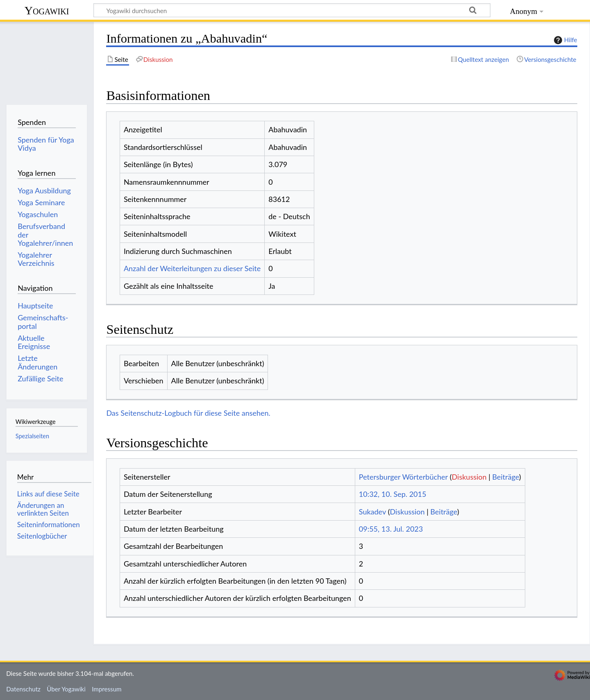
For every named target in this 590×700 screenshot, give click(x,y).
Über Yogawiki (66, 689)
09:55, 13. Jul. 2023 (391, 529)
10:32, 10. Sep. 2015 (393, 494)
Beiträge (505, 477)
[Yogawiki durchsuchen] (292, 10)
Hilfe (565, 40)
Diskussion (469, 477)
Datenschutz (23, 689)
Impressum (107, 689)
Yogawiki (47, 10)
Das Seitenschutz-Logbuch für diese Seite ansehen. (188, 413)
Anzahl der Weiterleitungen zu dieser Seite (192, 268)
